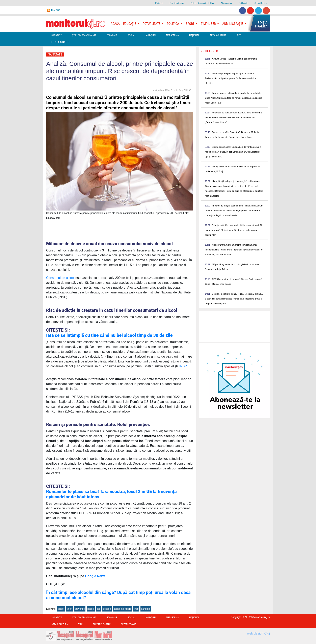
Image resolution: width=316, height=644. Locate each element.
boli (98, 609)
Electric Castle (60, 42)
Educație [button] (130, 24)
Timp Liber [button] (209, 24)
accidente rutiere (122, 609)
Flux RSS (56, 10)
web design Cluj (258, 633)
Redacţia (159, 3)
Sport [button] (190, 24)
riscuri (91, 609)
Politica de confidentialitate (203, 3)
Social (131, 35)
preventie (80, 609)
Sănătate (57, 35)
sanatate (146, 609)
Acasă (115, 24)
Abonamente (227, 3)
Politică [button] (173, 24)
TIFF (239, 35)
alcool (61, 609)
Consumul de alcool (60, 278)
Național (194, 35)
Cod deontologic (177, 3)
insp (136, 609)
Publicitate (243, 3)
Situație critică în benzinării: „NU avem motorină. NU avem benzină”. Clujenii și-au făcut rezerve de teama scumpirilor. (234, 230)
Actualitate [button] (152, 24)
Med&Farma (172, 35)
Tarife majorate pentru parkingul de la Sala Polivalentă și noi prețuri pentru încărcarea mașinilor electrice (230, 78)
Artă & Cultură (218, 35)
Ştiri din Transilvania (84, 35)
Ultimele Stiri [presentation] (210, 51)
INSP (183, 366)
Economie (112, 35)
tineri (70, 609)
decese (107, 609)
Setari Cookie (261, 3)
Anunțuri (151, 35)
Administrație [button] (233, 24)
